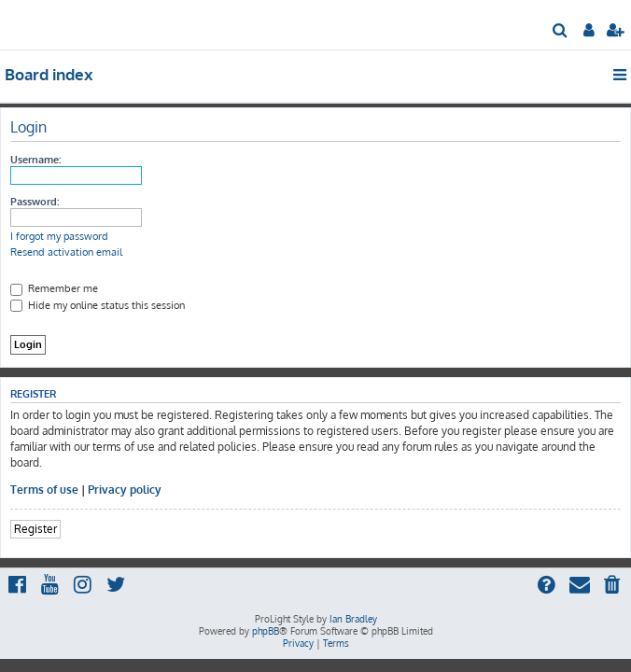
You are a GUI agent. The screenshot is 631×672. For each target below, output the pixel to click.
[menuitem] (561, 32)
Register (35, 529)
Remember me (54, 288)
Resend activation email (66, 252)
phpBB (266, 631)
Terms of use (44, 490)
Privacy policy (125, 490)
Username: (35, 160)
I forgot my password (59, 236)
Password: (35, 202)
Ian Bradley (353, 619)
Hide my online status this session (98, 305)
